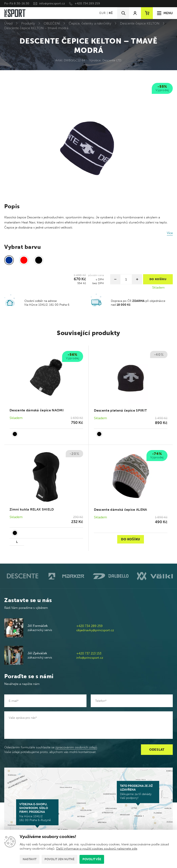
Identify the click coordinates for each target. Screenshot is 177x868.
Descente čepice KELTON (140, 23)
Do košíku (131, 539)
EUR (102, 13)
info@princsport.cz (52, 3)
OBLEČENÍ (52, 23)
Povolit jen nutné (59, 859)
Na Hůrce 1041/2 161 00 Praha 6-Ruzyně (37, 812)
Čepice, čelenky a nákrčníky (90, 23)
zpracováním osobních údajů (76, 747)
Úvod (8, 23)
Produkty (28, 23)
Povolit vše (92, 859)
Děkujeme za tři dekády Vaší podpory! (138, 792)
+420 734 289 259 (87, 3)
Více (170, 233)
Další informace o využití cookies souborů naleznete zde (97, 849)
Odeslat (157, 750)
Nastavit (30, 859)
